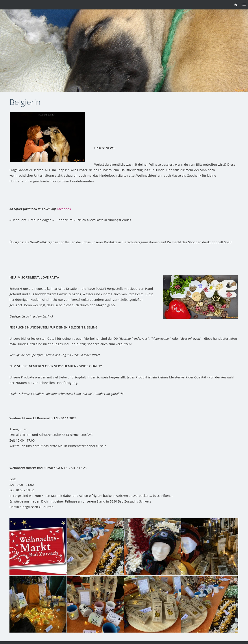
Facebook (64, 209)
